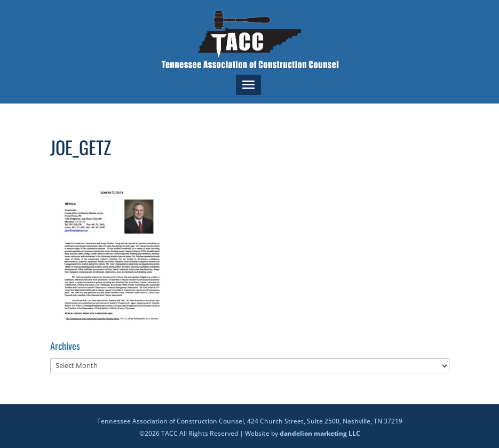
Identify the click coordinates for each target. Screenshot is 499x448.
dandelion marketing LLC (320, 433)
